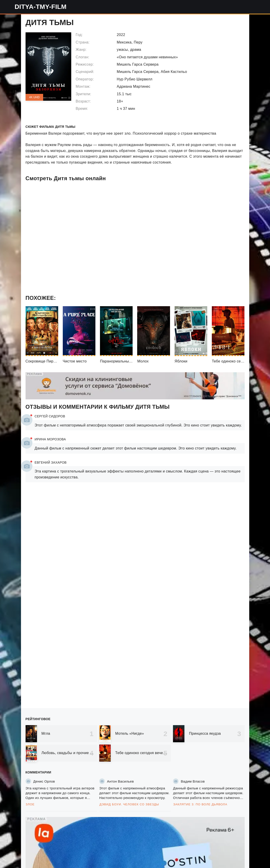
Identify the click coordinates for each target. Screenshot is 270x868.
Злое (30, 804)
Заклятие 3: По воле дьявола (200, 804)
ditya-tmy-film (41, 7)
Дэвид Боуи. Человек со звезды (129, 804)
